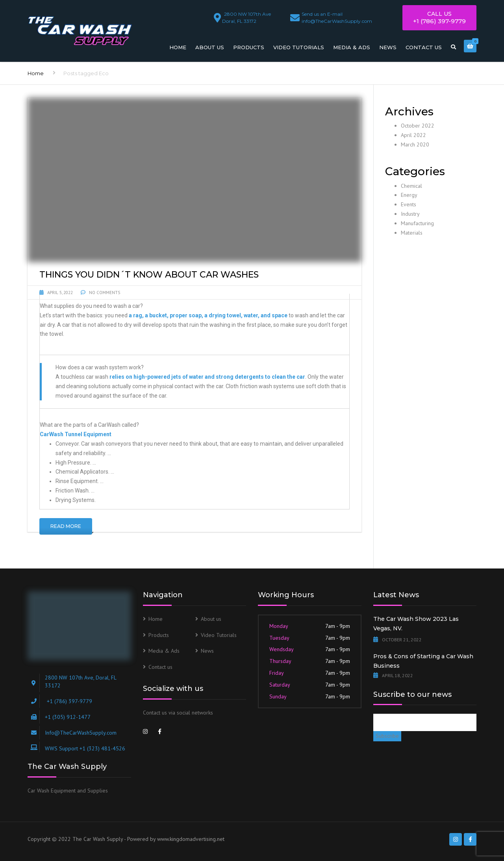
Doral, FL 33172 (247, 16)
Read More (66, 526)
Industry (410, 214)
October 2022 (418, 126)
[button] (195, 306)
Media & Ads (352, 47)
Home (178, 47)
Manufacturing (417, 223)
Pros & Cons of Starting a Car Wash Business (423, 661)
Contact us (424, 47)
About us (210, 47)
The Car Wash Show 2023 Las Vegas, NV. (416, 624)
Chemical (411, 186)
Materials (412, 233)
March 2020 (415, 144)
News (388, 47)
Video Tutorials (299, 47)
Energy (409, 195)
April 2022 (413, 135)
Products (249, 47)
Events (409, 204)
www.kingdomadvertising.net (191, 839)
